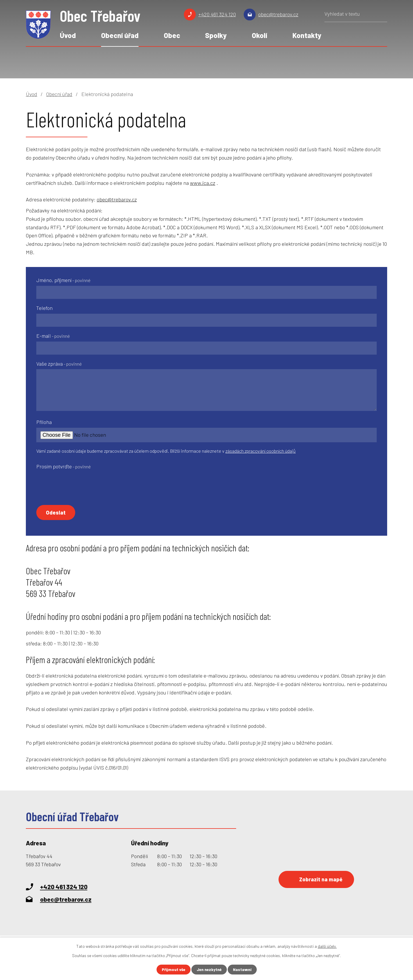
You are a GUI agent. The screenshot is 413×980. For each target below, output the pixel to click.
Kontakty (307, 35)
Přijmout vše (172, 969)
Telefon (44, 308)
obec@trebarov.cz (278, 14)
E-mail (53, 336)
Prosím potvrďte (64, 466)
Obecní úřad (120, 35)
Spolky (216, 35)
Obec (172, 35)
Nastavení (243, 969)
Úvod (68, 35)
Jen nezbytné (209, 969)
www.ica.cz (203, 183)
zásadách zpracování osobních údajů (261, 451)
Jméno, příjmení (63, 280)
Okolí (260, 35)
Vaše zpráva (59, 364)
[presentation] (80, 483)
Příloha (44, 422)
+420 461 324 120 (217, 14)
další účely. (327, 946)
